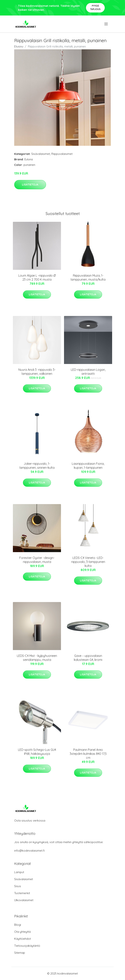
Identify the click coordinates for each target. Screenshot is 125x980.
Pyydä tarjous (95, 7)
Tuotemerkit (22, 893)
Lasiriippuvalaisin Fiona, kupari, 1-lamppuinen (88, 466)
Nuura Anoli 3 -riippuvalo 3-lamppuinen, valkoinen (37, 372)
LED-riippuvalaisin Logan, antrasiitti (88, 372)
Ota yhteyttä (22, 932)
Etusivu (19, 46)
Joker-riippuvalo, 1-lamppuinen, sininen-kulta (37, 466)
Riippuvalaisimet (62, 154)
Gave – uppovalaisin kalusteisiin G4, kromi (88, 658)
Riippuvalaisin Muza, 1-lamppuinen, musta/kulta (88, 277)
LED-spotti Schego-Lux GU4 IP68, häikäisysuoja (37, 752)
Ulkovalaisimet (24, 900)
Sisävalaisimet (41, 154)
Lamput (19, 872)
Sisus (18, 886)
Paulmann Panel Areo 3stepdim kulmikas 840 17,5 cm (88, 754)
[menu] (106, 24)
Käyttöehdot (23, 939)
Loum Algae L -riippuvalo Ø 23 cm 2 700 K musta (37, 277)
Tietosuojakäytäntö (27, 946)
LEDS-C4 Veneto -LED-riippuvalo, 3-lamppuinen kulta (88, 562)
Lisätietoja (30, 185)
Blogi (18, 925)
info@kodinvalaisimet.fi (29, 851)
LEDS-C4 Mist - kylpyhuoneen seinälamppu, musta (37, 658)
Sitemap (20, 953)
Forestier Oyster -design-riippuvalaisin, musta (37, 560)
